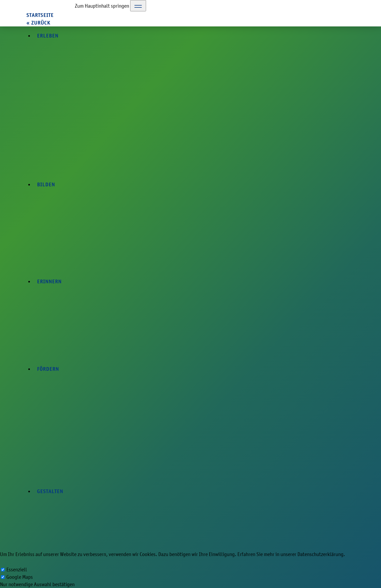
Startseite (40, 15)
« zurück (38, 23)
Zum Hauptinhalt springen (102, 6)
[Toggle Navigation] (138, 6)
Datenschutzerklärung (320, 554)
